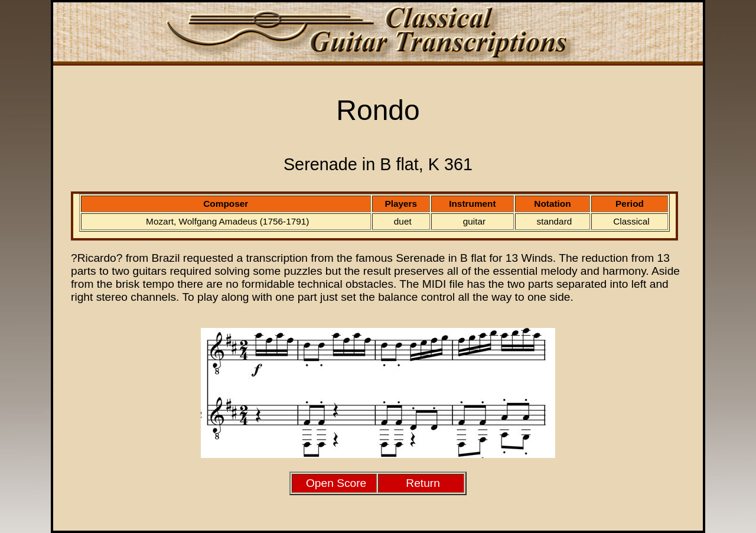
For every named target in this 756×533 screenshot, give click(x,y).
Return (423, 483)
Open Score (336, 483)
